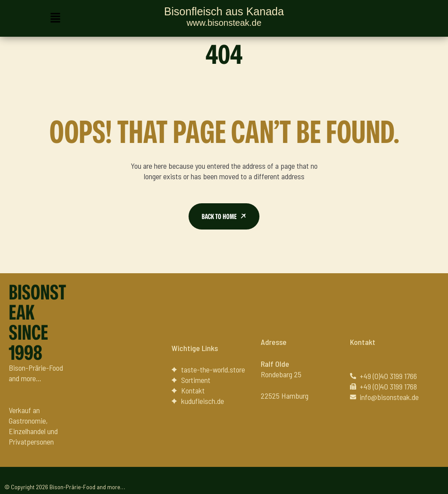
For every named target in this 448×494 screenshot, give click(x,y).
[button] (55, 18)
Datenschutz (420, 481)
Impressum (376, 481)
